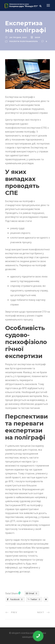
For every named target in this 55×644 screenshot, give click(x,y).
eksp (38, 37)
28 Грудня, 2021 (18, 37)
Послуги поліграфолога (24, 41)
